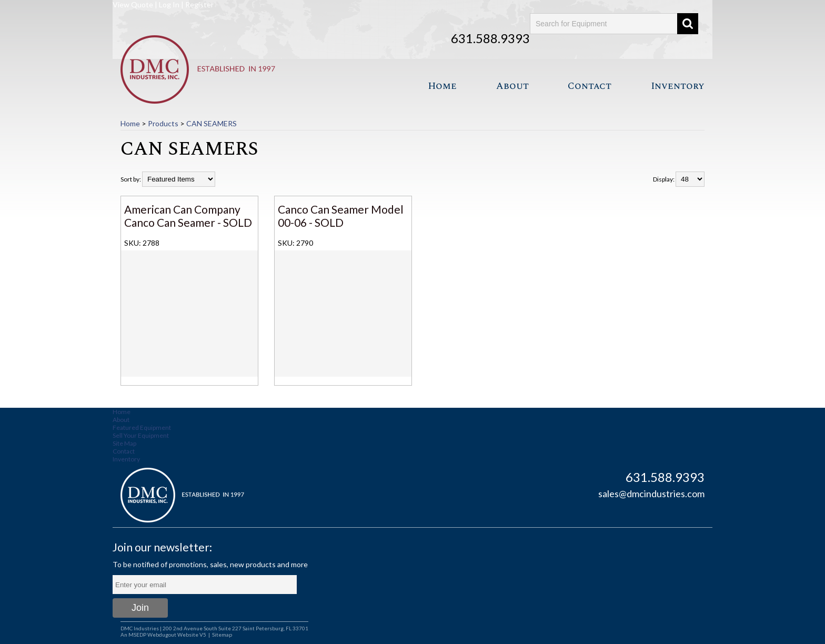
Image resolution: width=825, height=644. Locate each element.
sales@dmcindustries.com (651, 494)
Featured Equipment (142, 427)
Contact (590, 86)
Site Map (124, 443)
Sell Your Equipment (141, 435)
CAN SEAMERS (212, 123)
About (512, 86)
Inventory (678, 86)
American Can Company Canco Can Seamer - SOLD (188, 216)
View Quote (133, 4)
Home (442, 86)
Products (163, 123)
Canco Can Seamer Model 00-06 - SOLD (341, 216)
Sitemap (222, 635)
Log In (169, 4)
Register (199, 4)
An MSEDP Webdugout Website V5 (163, 635)
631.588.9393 (490, 38)
